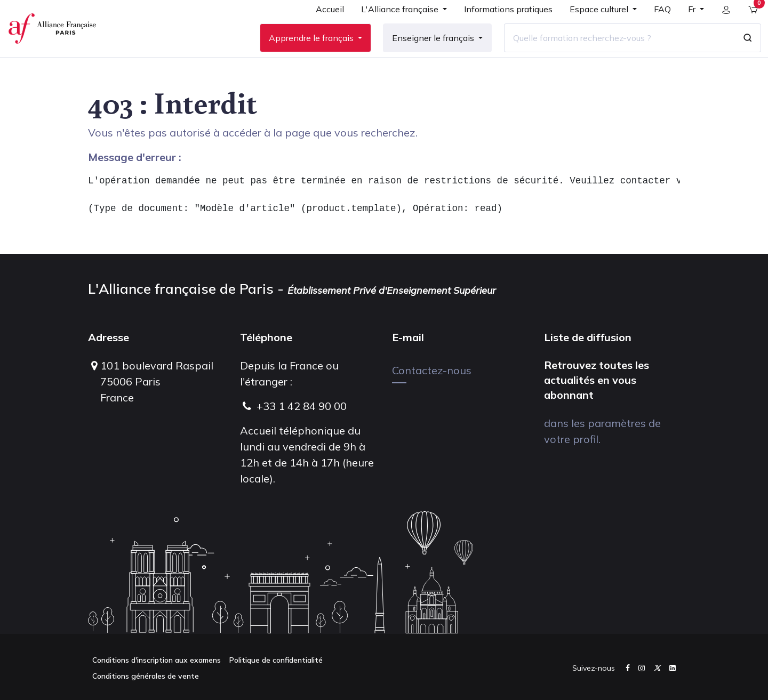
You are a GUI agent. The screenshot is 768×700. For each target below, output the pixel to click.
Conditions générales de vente (146, 676)
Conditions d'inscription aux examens (157, 660)
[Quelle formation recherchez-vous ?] (612, 53)
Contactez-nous (432, 370)
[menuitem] (322, 28)
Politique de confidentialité (276, 660)
